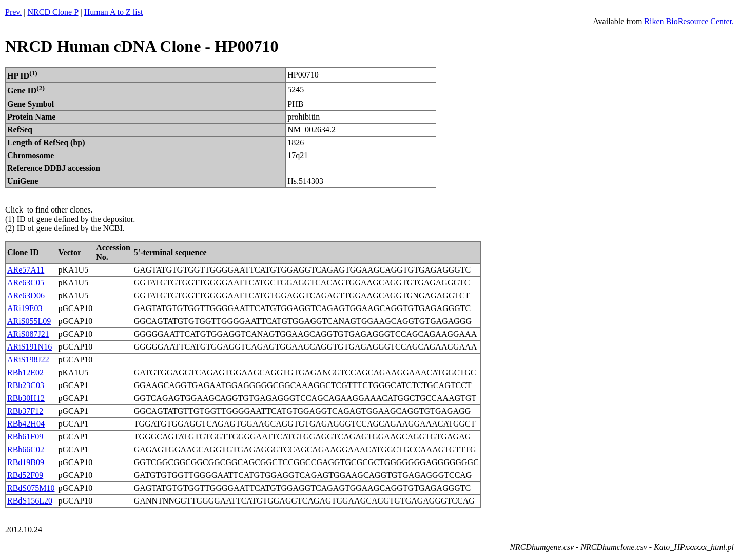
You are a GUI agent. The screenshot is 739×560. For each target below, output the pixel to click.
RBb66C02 (26, 449)
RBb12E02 (25, 372)
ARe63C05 (26, 283)
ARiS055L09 (29, 321)
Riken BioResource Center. (689, 21)
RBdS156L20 (30, 501)
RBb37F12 (25, 411)
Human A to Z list (114, 12)
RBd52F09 (25, 475)
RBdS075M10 (31, 488)
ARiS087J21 (28, 334)
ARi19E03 (25, 308)
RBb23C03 (26, 385)
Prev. (13, 12)
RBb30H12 (26, 398)
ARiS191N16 (30, 347)
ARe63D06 (26, 295)
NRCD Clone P (53, 12)
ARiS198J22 (28, 360)
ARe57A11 (26, 270)
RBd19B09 (26, 462)
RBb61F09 (25, 437)
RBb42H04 (26, 424)
